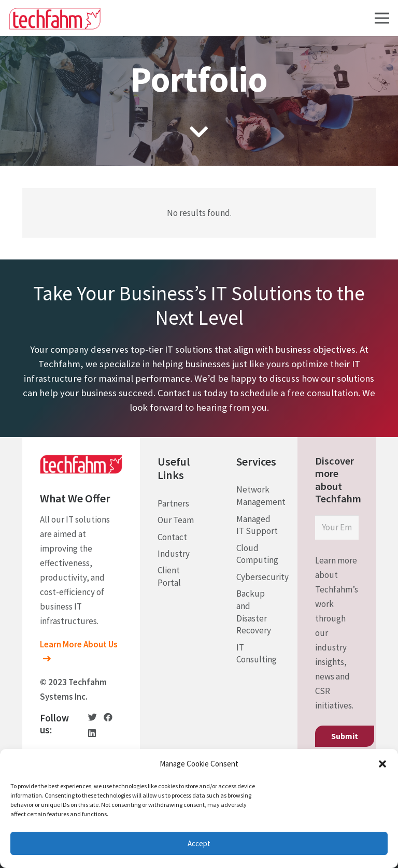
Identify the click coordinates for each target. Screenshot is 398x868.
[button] (382, 764)
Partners (173, 503)
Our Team (176, 520)
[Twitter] (93, 717)
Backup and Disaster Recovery (254, 612)
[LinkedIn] (92, 733)
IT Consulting (257, 654)
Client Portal (169, 576)
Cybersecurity (262, 577)
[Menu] (382, 18)
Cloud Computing (257, 554)
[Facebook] (108, 717)
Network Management (261, 496)
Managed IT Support (257, 525)
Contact (172, 537)
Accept (199, 843)
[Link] (55, 18)
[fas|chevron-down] (199, 133)
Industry (174, 554)
